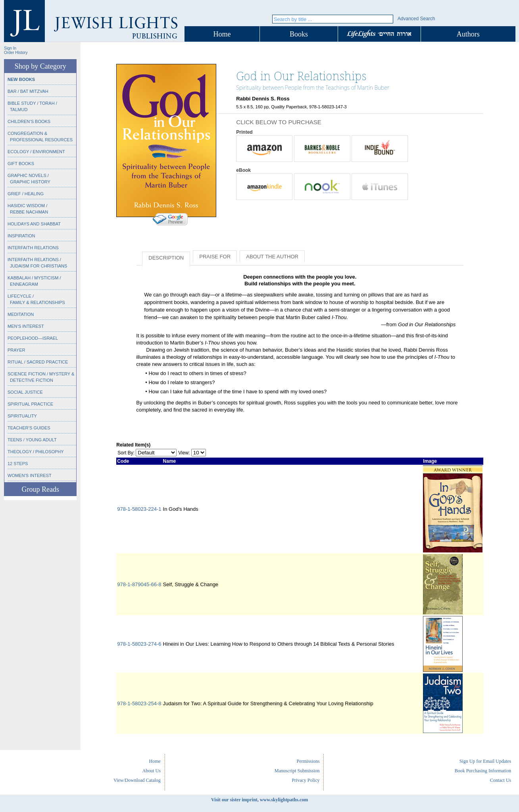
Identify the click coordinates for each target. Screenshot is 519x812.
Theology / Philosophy (36, 452)
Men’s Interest (26, 326)
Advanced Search (416, 19)
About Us (152, 771)
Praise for (215, 257)
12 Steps (18, 464)
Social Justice (25, 392)
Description (166, 258)
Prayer (16, 350)
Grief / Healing (26, 194)
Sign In (10, 48)
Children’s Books (29, 121)
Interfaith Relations (33, 248)
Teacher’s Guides (29, 428)
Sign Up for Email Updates (485, 761)
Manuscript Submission (297, 771)
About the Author (272, 257)
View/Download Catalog (137, 780)
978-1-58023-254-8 (139, 703)
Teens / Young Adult (32, 440)
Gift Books (21, 164)
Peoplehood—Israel (33, 338)
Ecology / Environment (36, 152)
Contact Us (501, 780)
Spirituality (22, 416)
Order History (16, 53)
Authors (468, 34)
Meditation (21, 314)
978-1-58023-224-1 (139, 509)
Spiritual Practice (30, 404)
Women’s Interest (30, 475)
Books (299, 34)
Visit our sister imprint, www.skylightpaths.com (259, 800)
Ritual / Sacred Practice (38, 362)
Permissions (308, 761)
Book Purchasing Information (483, 771)
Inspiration (21, 236)
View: (184, 453)
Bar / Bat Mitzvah (28, 91)
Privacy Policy (306, 780)
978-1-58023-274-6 (139, 644)
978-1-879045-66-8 (139, 584)
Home (222, 34)
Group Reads (40, 489)
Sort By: (126, 453)
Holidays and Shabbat (34, 224)
